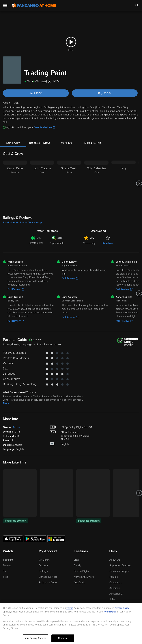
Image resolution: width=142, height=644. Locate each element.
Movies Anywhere (84, 577)
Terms (70, 608)
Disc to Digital (82, 571)
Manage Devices (48, 577)
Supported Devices (120, 565)
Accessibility (116, 594)
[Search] (137, 5)
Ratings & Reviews (40, 143)
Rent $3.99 (36, 93)
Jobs (112, 599)
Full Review (16, 289)
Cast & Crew (13, 143)
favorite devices (44, 127)
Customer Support (119, 571)
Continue (63, 638)
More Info (66, 143)
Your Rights (110, 612)
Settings (43, 571)
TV (5, 571)
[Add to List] (137, 81)
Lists (76, 560)
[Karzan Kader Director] (15, 183)
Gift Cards (79, 583)
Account (43, 565)
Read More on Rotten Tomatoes (23, 223)
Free (6, 577)
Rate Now (108, 243)
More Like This (93, 143)
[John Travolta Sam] (42, 183)
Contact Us (116, 583)
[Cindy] (124, 183)
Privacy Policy (122, 608)
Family (77, 565)
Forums (114, 577)
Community (89, 243)
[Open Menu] (5, 5)
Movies (7, 565)
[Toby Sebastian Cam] (96, 183)
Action (16, 427)
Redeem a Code (48, 583)
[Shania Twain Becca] (69, 183)
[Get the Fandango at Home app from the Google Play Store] (35, 539)
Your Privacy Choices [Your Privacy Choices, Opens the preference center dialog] (35, 638)
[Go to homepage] (34, 5)
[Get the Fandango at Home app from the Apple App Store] (13, 539)
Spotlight (8, 560)
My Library (44, 560)
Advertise (115, 588)
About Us (115, 560)
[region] (71, 623)
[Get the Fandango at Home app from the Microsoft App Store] (56, 539)
